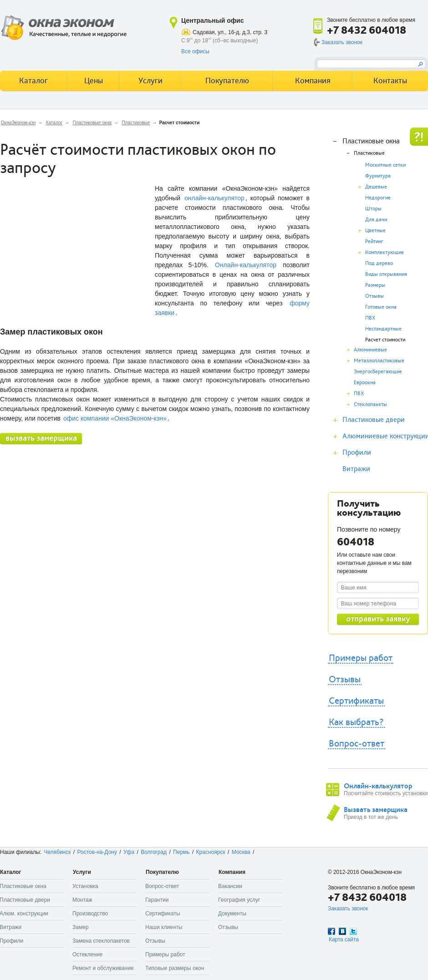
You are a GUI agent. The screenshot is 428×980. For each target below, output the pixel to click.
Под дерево (379, 263)
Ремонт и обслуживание (103, 968)
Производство (90, 914)
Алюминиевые (370, 350)
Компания (313, 81)
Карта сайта (344, 939)
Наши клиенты (164, 927)
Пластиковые (136, 123)
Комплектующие (385, 252)
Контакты (390, 81)
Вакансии (230, 886)
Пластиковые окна (92, 123)
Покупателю (227, 81)
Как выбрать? (356, 722)
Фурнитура (378, 176)
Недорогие (378, 198)
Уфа (129, 852)
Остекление (87, 955)
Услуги (150, 81)
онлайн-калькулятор (214, 198)
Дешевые (376, 187)
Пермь (181, 852)
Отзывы (374, 296)
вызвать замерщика (41, 438)
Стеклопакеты (370, 404)
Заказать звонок (342, 42)
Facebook (331, 931)
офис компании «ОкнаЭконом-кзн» (115, 418)
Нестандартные (383, 329)
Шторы (373, 209)
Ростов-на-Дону (97, 852)
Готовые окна (381, 307)
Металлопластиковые (379, 361)
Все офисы (195, 51)
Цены (94, 81)
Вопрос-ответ (357, 744)
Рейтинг (374, 241)
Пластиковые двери (374, 420)
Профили (357, 452)
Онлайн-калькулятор (246, 265)
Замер (81, 927)
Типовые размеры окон (175, 968)
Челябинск (57, 852)
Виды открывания (386, 274)
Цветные (375, 231)
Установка (85, 886)
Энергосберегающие (378, 372)
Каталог (54, 123)
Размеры (375, 285)
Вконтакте (342, 931)
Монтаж (82, 900)
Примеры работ (361, 658)
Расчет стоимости (385, 340)
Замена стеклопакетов (101, 941)
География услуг (239, 900)
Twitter (353, 931)
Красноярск (211, 852)
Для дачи (376, 220)
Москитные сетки (385, 165)
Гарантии (157, 900)
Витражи (356, 469)
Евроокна (365, 383)
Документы (232, 914)
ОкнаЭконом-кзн (18, 123)
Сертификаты (356, 701)
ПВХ (370, 318)
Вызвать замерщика (376, 810)
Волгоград (154, 852)
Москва (241, 852)
